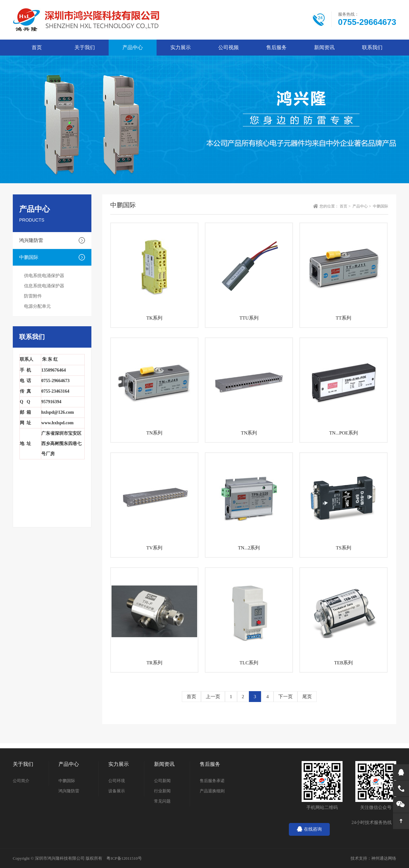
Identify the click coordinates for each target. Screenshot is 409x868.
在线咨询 (309, 829)
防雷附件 (33, 296)
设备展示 (117, 791)
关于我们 (85, 47)
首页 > (346, 206)
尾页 (307, 697)
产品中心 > (362, 206)
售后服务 (276, 47)
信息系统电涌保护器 (44, 286)
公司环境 (117, 781)
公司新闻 (162, 781)
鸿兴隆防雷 (31, 240)
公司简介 (21, 781)
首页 (191, 697)
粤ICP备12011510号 (124, 858)
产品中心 (133, 47)
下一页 (286, 697)
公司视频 (228, 47)
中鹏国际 (29, 257)
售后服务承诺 (212, 781)
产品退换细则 (212, 791)
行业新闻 (162, 791)
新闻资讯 (324, 47)
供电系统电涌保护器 (44, 276)
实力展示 (181, 47)
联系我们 (372, 47)
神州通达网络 (384, 858)
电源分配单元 (37, 306)
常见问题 (162, 801)
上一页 (213, 697)
